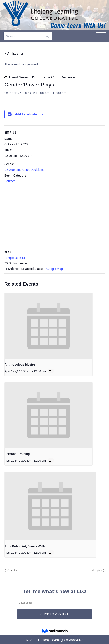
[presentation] (48, 326)
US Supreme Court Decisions (24, 170)
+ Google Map (53, 269)
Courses (10, 181)
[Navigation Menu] (101, 36)
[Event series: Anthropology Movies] (51, 371)
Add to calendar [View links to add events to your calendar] (27, 114)
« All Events (14, 53)
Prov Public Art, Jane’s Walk (25, 546)
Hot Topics (96, 570)
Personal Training (17, 454)
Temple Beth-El (15, 258)
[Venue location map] (54, 217)
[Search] (23, 36)
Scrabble (12, 570)
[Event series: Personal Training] (51, 460)
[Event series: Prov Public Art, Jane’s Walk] (51, 552)
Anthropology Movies (20, 364)
